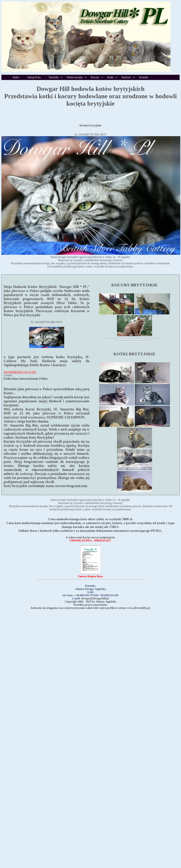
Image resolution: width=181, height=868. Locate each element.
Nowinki (53, 77)
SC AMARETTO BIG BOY (91, 134)
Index (16, 77)
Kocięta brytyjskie (90, 125)
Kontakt (144, 77)
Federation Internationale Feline (26, 379)
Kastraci (126, 77)
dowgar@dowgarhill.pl (95, 598)
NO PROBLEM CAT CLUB (20, 372)
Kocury (95, 77)
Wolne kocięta (75, 77)
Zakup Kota (34, 77)
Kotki (110, 77)
